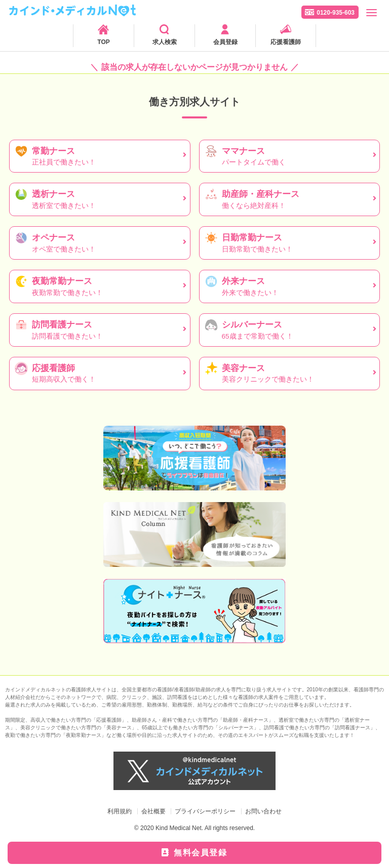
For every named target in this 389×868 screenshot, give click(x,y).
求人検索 (165, 42)
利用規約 (120, 811)
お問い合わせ (263, 811)
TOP (103, 42)
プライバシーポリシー (205, 811)
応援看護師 (286, 42)
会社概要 (153, 811)
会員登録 (225, 42)
